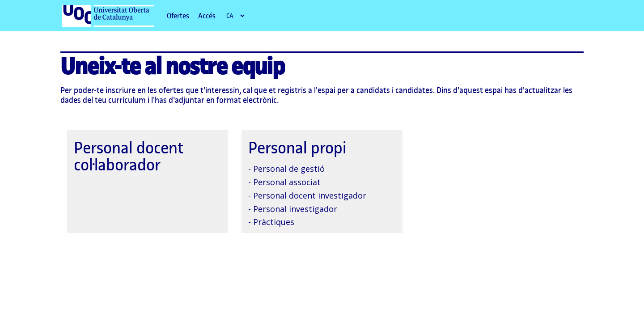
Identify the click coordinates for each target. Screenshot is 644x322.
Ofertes (178, 16)
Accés (207, 16)
